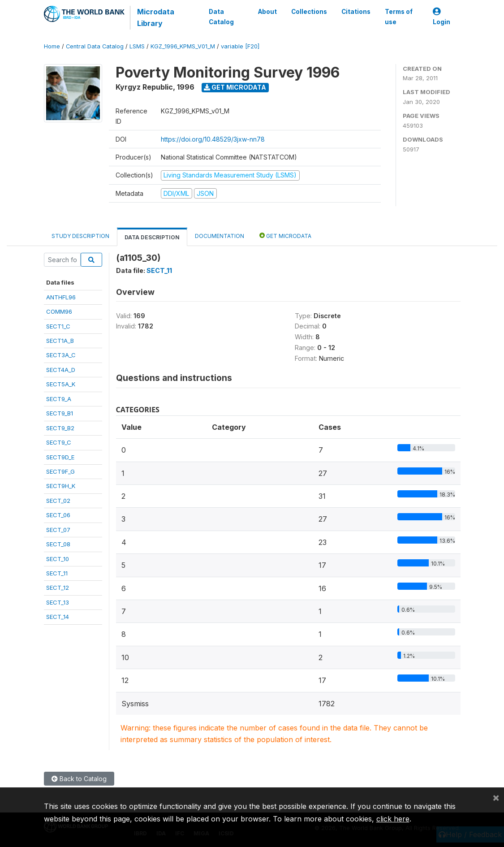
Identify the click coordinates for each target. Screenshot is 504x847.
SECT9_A (59, 399)
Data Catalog (221, 17)
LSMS (137, 46)
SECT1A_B (60, 341)
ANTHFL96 (61, 297)
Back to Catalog (79, 779)
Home (52, 46)
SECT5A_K (61, 384)
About (267, 12)
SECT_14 (58, 617)
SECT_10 (58, 559)
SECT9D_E (60, 457)
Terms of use (398, 17)
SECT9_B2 (60, 428)
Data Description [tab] (152, 237)
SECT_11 (57, 573)
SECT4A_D (61, 370)
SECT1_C (58, 326)
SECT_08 (58, 544)
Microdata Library (156, 17)
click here (393, 819)
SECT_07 (58, 530)
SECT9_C (59, 442)
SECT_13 (58, 602)
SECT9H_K (61, 486)
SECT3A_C (61, 355)
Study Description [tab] (80, 236)
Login (442, 17)
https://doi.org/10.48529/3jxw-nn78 (213, 139)
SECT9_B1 (60, 413)
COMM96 (59, 311)
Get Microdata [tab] (285, 236)
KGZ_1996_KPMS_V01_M (183, 46)
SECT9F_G (60, 471)
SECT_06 (58, 515)
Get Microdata (235, 87)
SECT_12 (58, 588)
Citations (355, 12)
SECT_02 (58, 501)
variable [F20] (240, 46)
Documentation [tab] (220, 236)
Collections (309, 12)
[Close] (496, 797)
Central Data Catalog (95, 46)
